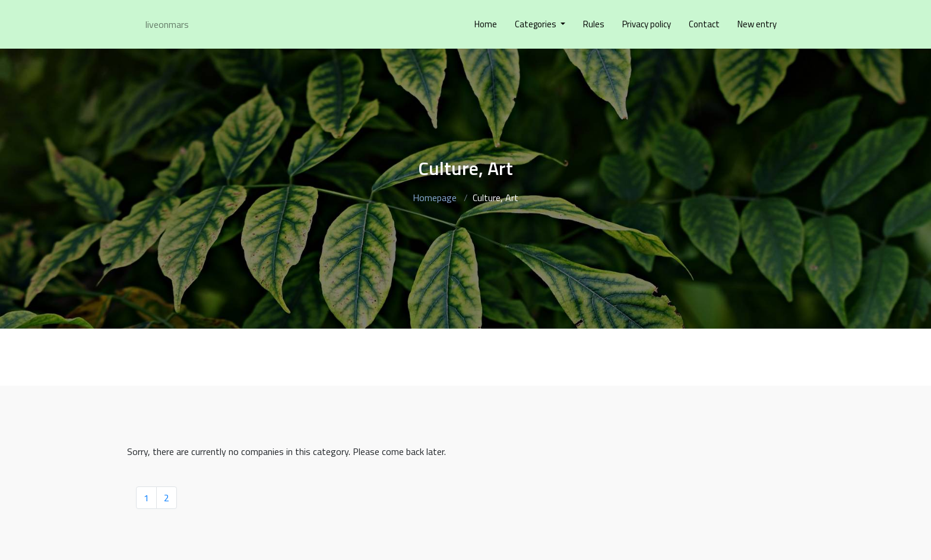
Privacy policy (647, 24)
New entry (757, 24)
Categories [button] (536, 24)
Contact (704, 24)
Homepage (435, 198)
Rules (594, 24)
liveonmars (167, 24)
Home (486, 24)
